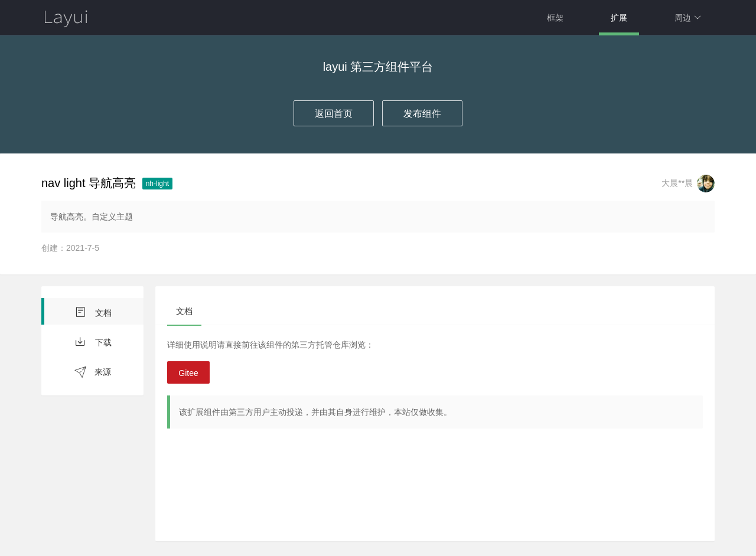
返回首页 (334, 114)
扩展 (619, 18)
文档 (93, 312)
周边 (688, 18)
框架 (555, 18)
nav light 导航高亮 (89, 183)
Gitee (188, 373)
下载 (93, 342)
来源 (93, 372)
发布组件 (422, 114)
